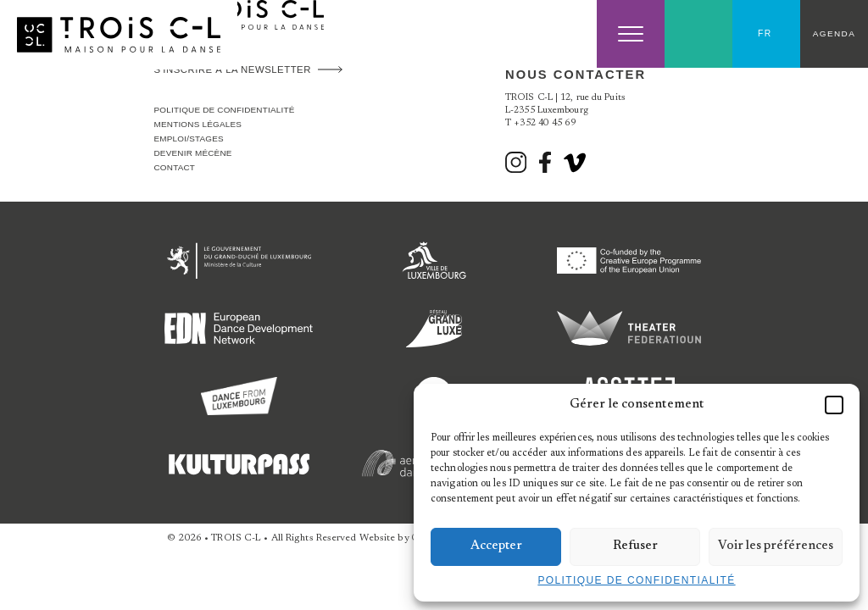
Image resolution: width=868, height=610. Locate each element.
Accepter (496, 546)
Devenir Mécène (193, 153)
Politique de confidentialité (636, 580)
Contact (175, 167)
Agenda (834, 33)
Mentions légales (198, 124)
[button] (834, 405)
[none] (766, 34)
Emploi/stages (189, 139)
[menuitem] (766, 34)
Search (699, 34)
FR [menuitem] (765, 33)
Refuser (635, 546)
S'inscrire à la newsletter (233, 69)
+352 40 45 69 (545, 123)
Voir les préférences (776, 546)
